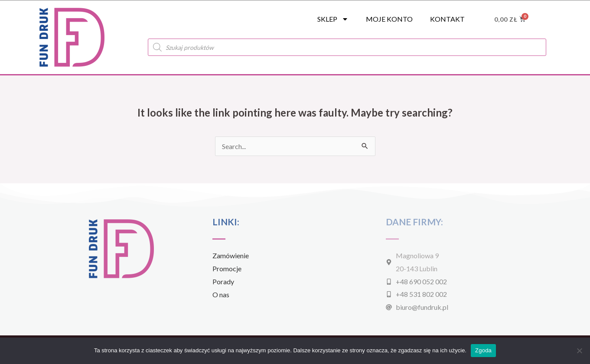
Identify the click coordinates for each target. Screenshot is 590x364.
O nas (221, 294)
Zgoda (483, 350)
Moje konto (389, 19)
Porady (223, 281)
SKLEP (333, 19)
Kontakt (447, 19)
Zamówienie (231, 255)
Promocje (227, 268)
